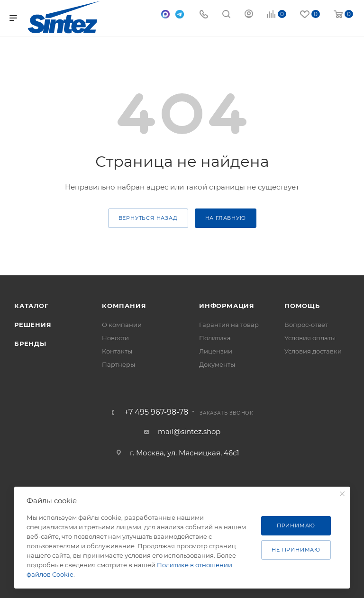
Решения (33, 325)
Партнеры (118, 364)
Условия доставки (313, 351)
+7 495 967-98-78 (156, 412)
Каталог (32, 306)
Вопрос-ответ (306, 325)
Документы (217, 364)
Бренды (30, 344)
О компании (122, 325)
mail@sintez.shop (189, 431)
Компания (124, 306)
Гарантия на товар (229, 325)
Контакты (117, 351)
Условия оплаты (310, 338)
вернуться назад (148, 218)
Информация (227, 306)
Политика (215, 338)
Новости (115, 338)
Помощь (302, 306)
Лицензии (216, 351)
